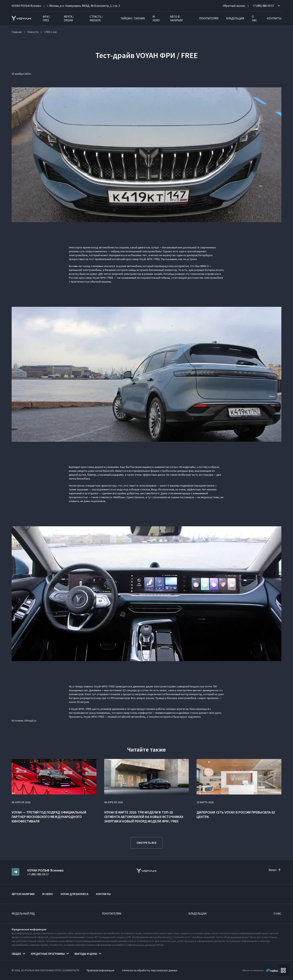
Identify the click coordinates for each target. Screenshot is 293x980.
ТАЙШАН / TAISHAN (133, 18)
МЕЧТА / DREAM (69, 18)
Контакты (274, 18)
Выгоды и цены (86, 954)
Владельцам (235, 18)
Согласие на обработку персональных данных (150, 970)
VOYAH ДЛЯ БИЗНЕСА (74, 894)
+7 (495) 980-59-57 (38, 874)
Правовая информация (101, 970)
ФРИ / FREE (46, 18)
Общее (16, 954)
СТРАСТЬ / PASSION (96, 18)
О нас (254, 18)
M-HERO (156, 18)
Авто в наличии (176, 18)
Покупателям (209, 18)
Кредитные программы (48, 954)
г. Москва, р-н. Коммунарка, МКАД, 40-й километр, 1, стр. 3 (84, 6)
